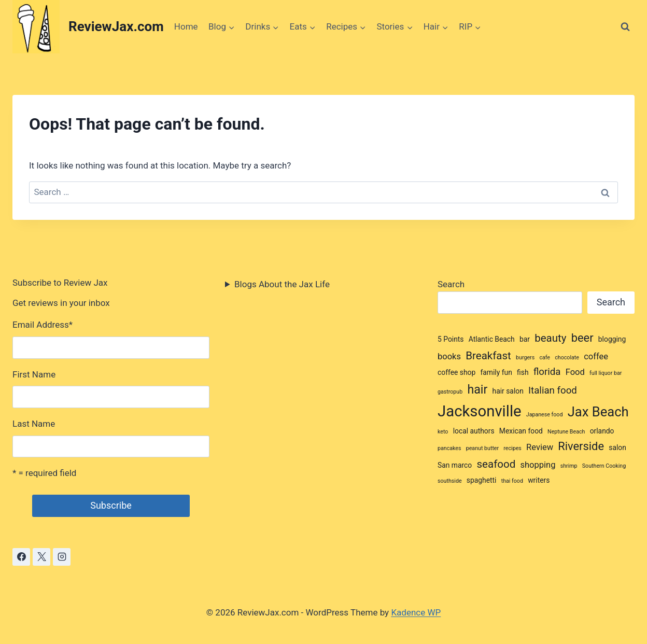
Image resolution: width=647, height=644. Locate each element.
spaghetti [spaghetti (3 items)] (482, 480)
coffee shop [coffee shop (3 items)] (456, 372)
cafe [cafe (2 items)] (545, 358)
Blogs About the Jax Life (282, 284)
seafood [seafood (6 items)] (496, 464)
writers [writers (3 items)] (539, 480)
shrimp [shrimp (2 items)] (569, 466)
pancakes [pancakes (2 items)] (449, 448)
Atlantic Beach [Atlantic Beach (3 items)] (492, 339)
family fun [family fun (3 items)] (496, 372)
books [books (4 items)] (449, 356)
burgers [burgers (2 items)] (525, 358)
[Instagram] (62, 557)
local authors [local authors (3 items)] (474, 431)
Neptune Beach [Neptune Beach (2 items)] (566, 432)
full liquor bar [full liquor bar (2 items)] (606, 373)
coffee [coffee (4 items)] (596, 356)
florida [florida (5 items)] (547, 372)
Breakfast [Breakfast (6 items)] (488, 356)
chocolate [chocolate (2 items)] (567, 358)
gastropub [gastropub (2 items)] (450, 392)
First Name (34, 374)
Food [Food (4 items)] (575, 372)
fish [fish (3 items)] (523, 372)
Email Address (43, 325)
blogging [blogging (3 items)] (612, 339)
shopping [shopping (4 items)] (538, 465)
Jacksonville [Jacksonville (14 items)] (480, 411)
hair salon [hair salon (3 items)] (508, 391)
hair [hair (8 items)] (477, 389)
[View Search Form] (625, 27)
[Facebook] (21, 557)
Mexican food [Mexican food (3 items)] (521, 431)
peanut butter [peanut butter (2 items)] (482, 448)
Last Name (34, 424)
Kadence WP (416, 612)
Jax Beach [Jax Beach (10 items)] (598, 412)
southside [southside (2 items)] (450, 481)
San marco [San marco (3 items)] (455, 465)
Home (186, 26)
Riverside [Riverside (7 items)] (581, 446)
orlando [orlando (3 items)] (602, 431)
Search (451, 284)
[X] (41, 557)
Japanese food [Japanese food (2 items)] (545, 415)
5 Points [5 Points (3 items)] (451, 339)
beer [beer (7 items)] (582, 338)
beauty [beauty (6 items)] (550, 338)
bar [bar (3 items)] (525, 339)
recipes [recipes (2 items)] (512, 448)
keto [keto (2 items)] (443, 432)
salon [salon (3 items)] (617, 447)
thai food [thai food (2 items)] (512, 481)
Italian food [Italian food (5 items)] (553, 390)
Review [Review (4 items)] (540, 447)
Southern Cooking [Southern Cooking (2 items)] (604, 466)
